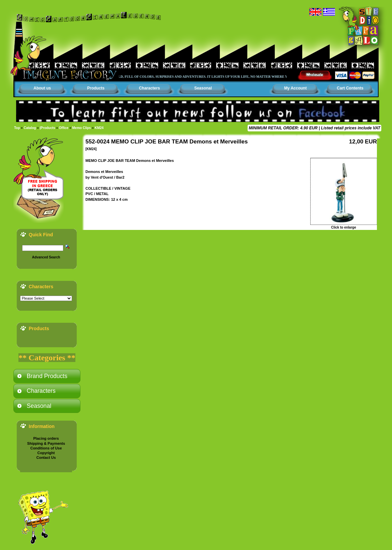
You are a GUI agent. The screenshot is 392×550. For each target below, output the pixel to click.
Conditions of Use (46, 448)
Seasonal (203, 88)
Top (17, 128)
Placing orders (46, 438)
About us (42, 88)
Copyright (46, 453)
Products (96, 88)
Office (64, 128)
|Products (48, 128)
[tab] (47, 376)
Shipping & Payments (46, 443)
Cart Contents (350, 88)
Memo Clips (81, 128)
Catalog (30, 128)
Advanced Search (46, 257)
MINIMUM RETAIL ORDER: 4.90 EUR (283, 128)
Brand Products (47, 376)
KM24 (99, 128)
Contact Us (46, 457)
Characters (150, 88)
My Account (296, 88)
